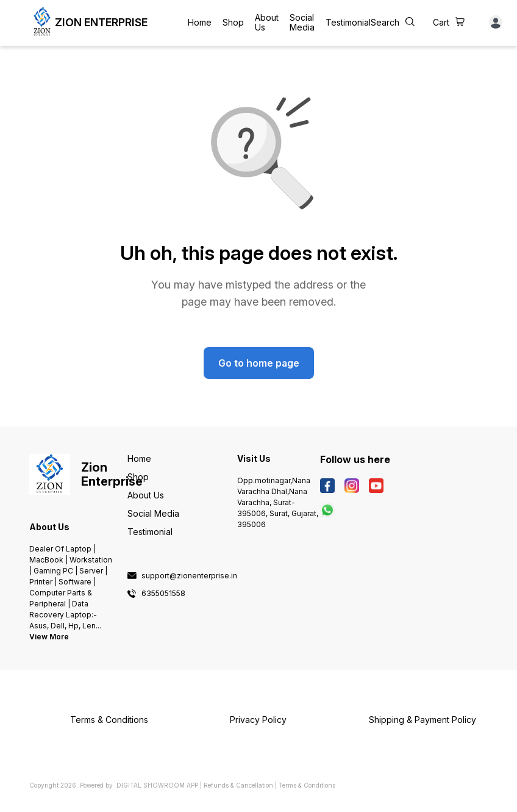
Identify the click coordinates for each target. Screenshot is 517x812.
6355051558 (163, 594)
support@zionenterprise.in (189, 576)
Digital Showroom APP (157, 785)
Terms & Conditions (307, 785)
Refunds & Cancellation (238, 785)
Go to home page (259, 363)
